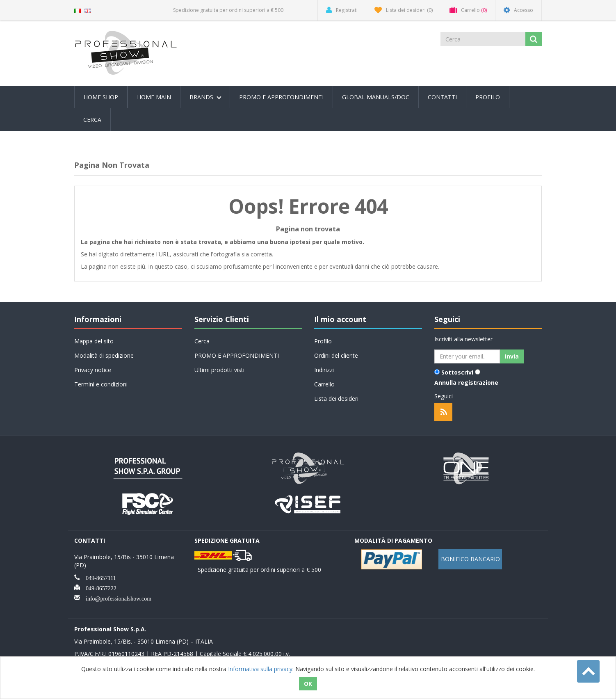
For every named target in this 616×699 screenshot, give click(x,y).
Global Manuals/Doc (376, 97)
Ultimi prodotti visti (219, 370)
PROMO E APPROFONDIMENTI (281, 97)
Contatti (442, 97)
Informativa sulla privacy (260, 669)
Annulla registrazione (466, 383)
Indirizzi (324, 370)
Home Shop (101, 97)
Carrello (324, 384)
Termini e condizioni (101, 384)
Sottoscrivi (457, 372)
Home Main (154, 97)
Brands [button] (205, 97)
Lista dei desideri (336, 399)
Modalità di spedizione (104, 355)
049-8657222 (98, 587)
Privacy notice (93, 370)
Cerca (92, 120)
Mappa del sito (94, 341)
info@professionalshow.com (116, 598)
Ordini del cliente (336, 355)
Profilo (488, 97)
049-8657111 (98, 577)
